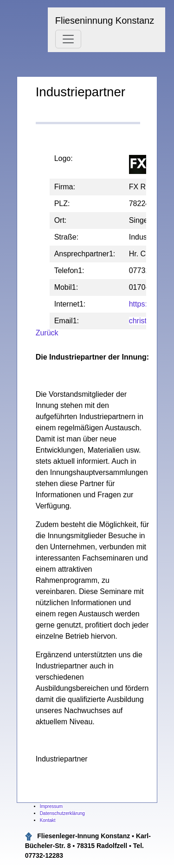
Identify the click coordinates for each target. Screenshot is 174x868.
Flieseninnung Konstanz (105, 20)
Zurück (47, 333)
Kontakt (48, 820)
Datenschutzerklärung (62, 813)
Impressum (51, 806)
